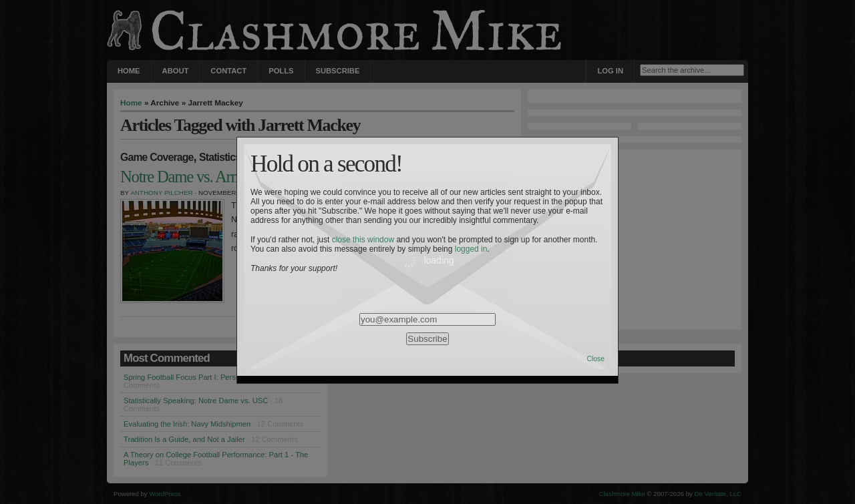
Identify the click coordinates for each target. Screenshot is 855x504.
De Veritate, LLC (718, 494)
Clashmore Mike (622, 494)
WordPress (165, 494)
